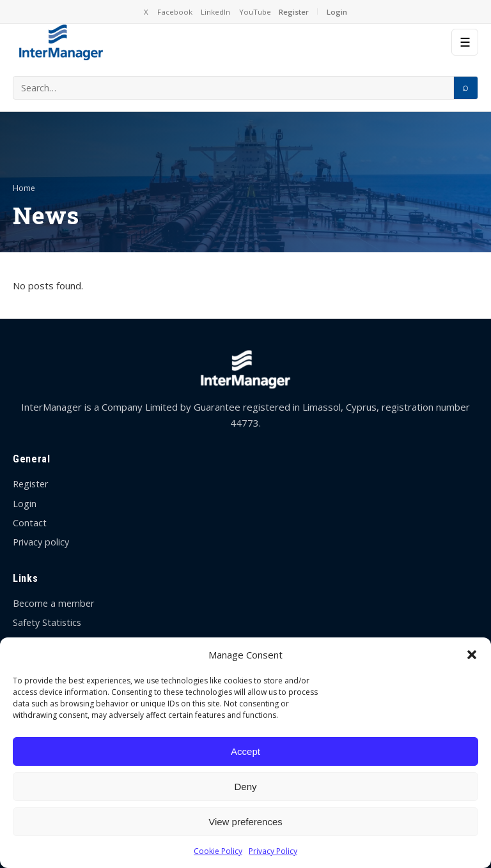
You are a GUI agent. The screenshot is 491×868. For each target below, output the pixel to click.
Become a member (53, 603)
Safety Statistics (47, 622)
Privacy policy (41, 542)
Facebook (175, 12)
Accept (245, 751)
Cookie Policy (218, 851)
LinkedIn (215, 12)
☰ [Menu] (465, 42)
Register (294, 12)
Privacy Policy (273, 851)
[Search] (465, 88)
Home (24, 188)
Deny (245, 787)
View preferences (245, 822)
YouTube (255, 12)
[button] (472, 655)
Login (337, 12)
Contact (30, 523)
